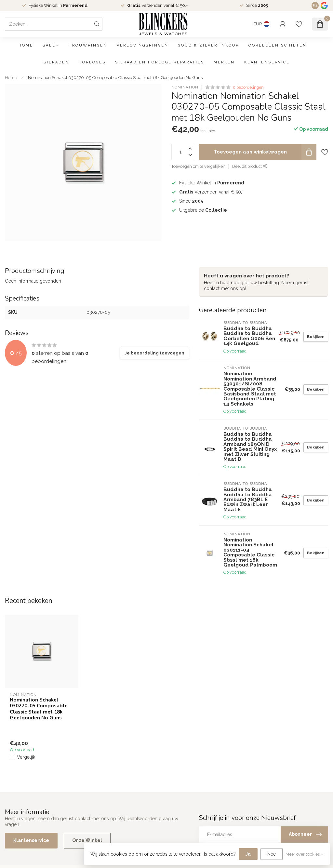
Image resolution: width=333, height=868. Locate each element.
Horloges (92, 62)
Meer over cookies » (304, 854)
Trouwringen (88, 45)
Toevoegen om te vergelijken (198, 166)
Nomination (185, 87)
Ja (248, 854)
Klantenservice (267, 62)
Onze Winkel (87, 840)
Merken (224, 62)
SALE (49, 45)
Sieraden (56, 62)
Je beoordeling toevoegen (154, 353)
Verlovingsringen (143, 45)
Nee (272, 854)
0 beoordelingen (248, 87)
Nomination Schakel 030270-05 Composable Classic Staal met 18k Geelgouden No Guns (115, 77)
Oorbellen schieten (278, 45)
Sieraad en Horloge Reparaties (160, 62)
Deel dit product (250, 166)
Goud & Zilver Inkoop (208, 45)
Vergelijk (26, 757)
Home (26, 45)
